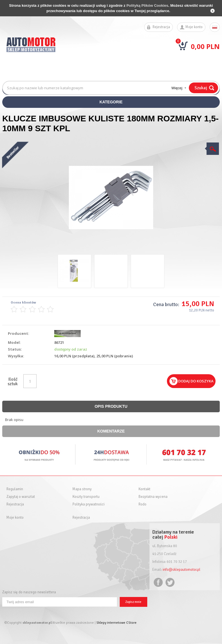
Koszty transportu (86, 497)
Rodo (142, 504)
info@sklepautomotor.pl (182, 570)
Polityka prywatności (89, 504)
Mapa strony (82, 489)
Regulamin (15, 489)
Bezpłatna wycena (153, 497)
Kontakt (144, 489)
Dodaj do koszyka (196, 381)
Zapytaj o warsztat (21, 497)
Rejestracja (161, 27)
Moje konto (194, 27)
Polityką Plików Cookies (147, 5)
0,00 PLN (205, 46)
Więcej (177, 88)
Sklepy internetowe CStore (116, 623)
